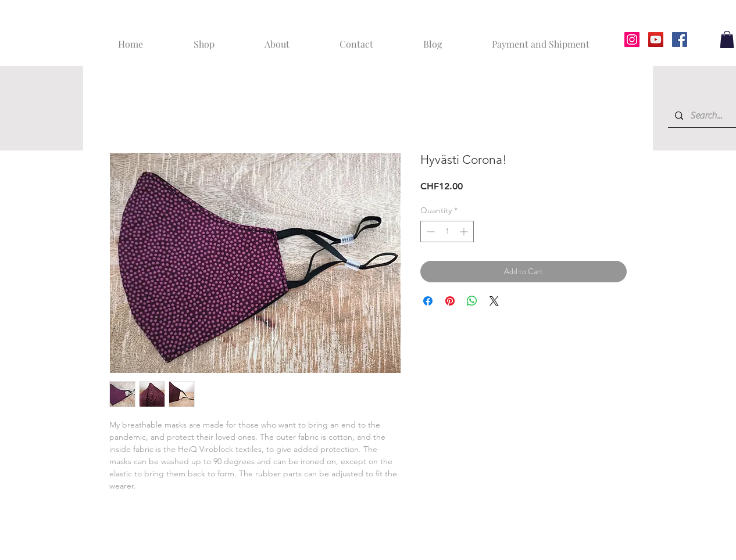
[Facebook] (680, 40)
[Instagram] (632, 40)
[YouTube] (656, 40)
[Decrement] (429, 231)
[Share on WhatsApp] (472, 301)
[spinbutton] (447, 231)
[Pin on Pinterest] (450, 301)
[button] (727, 40)
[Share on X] (494, 301)
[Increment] (465, 231)
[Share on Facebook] (428, 301)
